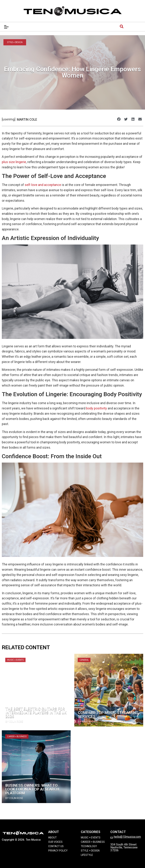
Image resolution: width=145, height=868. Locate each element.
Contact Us (56, 846)
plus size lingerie (14, 162)
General (84, 660)
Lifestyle (87, 855)
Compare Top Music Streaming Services (108, 715)
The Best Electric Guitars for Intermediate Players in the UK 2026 (36, 713)
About (52, 838)
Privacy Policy (58, 851)
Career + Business (17, 736)
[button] (119, 119)
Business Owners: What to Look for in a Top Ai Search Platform (32, 789)
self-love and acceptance (43, 185)
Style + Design (15, 42)
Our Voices (55, 842)
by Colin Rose (14, 722)
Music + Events (15, 660)
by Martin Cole (88, 722)
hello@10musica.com (127, 837)
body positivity (97, 408)
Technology (89, 846)
